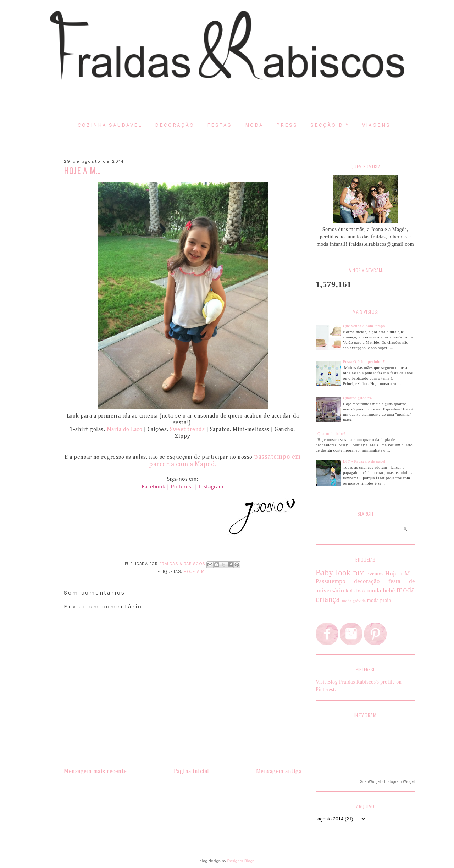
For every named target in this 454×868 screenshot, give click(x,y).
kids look (356, 591)
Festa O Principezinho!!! (364, 361)
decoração (367, 581)
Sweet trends (187, 430)
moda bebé (381, 590)
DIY (358, 573)
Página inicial (192, 772)
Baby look (333, 573)
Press (287, 125)
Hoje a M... (196, 572)
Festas (220, 125)
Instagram (211, 486)
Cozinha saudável (110, 125)
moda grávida (354, 601)
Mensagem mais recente (95, 772)
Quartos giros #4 (357, 398)
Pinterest (182, 486)
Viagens (376, 125)
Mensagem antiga (279, 772)
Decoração (175, 125)
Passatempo (331, 581)
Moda (254, 125)
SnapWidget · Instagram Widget (388, 782)
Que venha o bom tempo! (365, 326)
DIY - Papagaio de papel (364, 461)
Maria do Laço (125, 430)
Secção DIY (330, 125)
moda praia (379, 600)
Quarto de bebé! (331, 433)
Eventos (375, 574)
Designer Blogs (241, 861)
